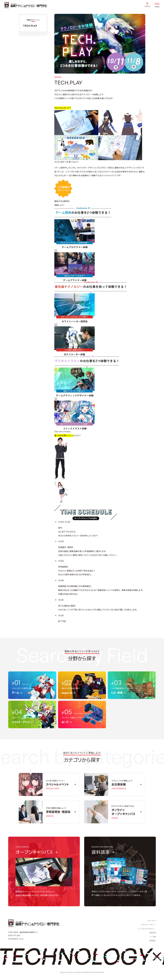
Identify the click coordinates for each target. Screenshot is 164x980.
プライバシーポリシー (148, 925)
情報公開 (153, 933)
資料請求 (153, 941)
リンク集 (153, 937)
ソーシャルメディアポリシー (146, 929)
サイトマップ (152, 921)
